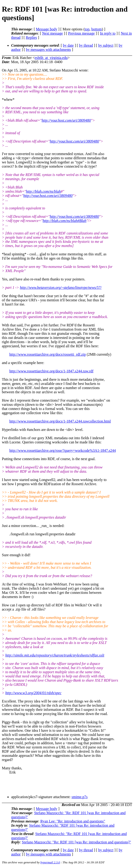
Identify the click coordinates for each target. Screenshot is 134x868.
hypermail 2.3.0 (50, 862)
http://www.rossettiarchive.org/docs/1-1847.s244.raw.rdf (51, 371)
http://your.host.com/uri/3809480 (66, 120)
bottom (96, 29)
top (87, 29)
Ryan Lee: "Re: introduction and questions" (73, 821)
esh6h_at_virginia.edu (51, 58)
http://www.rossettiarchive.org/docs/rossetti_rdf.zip (48, 354)
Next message (52, 33)
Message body (47, 29)
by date (68, 45)
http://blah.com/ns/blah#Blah (64, 221)
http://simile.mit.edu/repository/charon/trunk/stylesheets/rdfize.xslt (55, 655)
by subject (106, 45)
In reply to (108, 33)
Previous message (81, 33)
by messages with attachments (49, 50)
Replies (31, 37)
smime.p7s (79, 797)
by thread (86, 45)
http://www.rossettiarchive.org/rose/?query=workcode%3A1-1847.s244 (63, 450)
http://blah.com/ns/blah (43, 191)
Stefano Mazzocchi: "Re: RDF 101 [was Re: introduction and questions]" (76, 842)
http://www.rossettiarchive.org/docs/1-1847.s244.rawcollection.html (60, 421)
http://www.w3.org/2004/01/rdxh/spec (33, 693)
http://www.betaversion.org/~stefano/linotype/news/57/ (61, 288)
